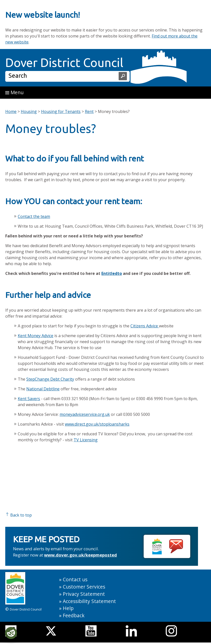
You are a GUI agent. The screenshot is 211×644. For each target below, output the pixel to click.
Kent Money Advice (36, 336)
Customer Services (84, 587)
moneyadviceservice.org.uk (85, 414)
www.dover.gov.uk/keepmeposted (80, 555)
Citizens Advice (145, 326)
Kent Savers (29, 399)
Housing (29, 111)
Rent (89, 111)
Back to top (19, 515)
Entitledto (112, 273)
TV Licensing (86, 440)
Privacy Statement (84, 594)
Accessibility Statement (89, 601)
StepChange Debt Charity (50, 379)
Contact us (75, 579)
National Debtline (43, 389)
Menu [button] (14, 92)
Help (68, 608)
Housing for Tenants (61, 111)
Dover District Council (64, 62)
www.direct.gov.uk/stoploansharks (97, 424)
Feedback (74, 615)
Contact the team (34, 216)
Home (11, 111)
